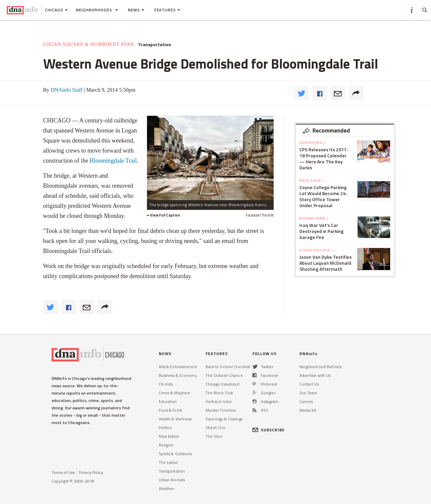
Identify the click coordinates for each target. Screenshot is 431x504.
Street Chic (216, 428)
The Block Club (220, 393)
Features (167, 10)
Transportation (155, 45)
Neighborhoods (97, 10)
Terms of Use (63, 472)
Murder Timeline (221, 410)
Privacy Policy (91, 472)
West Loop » (312, 181)
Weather (167, 488)
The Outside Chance (224, 375)
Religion (166, 445)
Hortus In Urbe (219, 401)
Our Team (308, 393)
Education (168, 401)
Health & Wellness (175, 419)
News (136, 10)
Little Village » (317, 250)
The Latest (168, 462)
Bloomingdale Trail (113, 161)
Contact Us (309, 384)
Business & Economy (178, 375)
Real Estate (169, 436)
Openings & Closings (224, 419)
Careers (306, 401)
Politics (165, 428)
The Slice (214, 436)
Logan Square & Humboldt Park (89, 44)
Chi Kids (166, 384)
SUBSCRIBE (269, 430)
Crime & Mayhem (175, 393)
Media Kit (308, 410)
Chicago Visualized (223, 384)
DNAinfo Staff (66, 90)
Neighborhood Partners (321, 367)
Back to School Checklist (228, 367)
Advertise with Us (315, 375)
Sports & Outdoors (175, 454)
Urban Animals (172, 480)
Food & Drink (170, 410)
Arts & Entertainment (178, 367)
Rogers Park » (314, 218)
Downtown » (312, 143)
